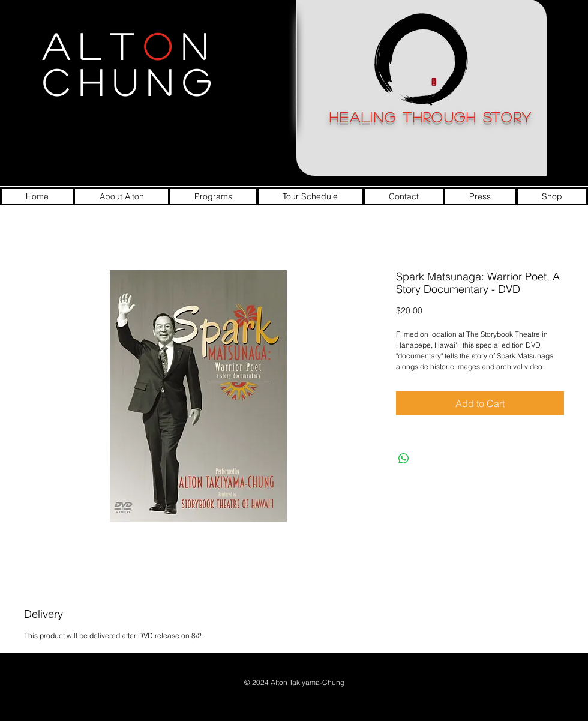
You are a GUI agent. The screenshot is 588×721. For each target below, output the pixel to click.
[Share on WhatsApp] (404, 459)
